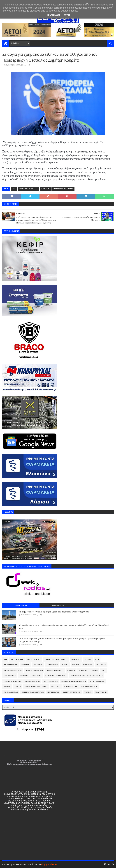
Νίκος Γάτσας (71, 687)
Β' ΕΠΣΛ (65, 665)
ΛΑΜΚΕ (7, 687)
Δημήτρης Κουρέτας (28, 189)
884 (14, 189)
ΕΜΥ (104, 670)
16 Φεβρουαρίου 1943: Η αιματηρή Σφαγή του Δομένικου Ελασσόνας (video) (54, 612)
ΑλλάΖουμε (52, 665)
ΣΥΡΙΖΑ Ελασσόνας (72, 692)
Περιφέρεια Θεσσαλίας (63, 189)
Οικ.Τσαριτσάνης (89, 687)
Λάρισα (18, 687)
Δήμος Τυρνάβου (55, 670)
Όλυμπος (76, 659)
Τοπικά (88, 692)
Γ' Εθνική (88, 665)
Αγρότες (25, 665)
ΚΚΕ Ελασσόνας (32, 681)
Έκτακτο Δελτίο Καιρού (56, 659)
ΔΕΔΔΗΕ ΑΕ (101, 665)
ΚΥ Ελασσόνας (51, 681)
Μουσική (56, 687)
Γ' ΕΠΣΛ (76, 665)
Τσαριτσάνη (101, 692)
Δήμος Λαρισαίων (34, 670)
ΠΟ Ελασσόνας (11, 692)
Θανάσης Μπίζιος (12, 681)
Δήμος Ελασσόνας (13, 670)
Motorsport (17, 659)
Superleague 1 (34, 659)
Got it (67, 15)
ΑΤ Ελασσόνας (11, 665)
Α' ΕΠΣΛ (88, 659)
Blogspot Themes (49, 864)
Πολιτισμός (53, 692)
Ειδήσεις (45, 189)
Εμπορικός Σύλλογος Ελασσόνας (87, 676)
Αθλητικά (38, 665)
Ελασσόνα (37, 676)
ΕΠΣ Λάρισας (10, 676)
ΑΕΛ (97, 659)
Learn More (54, 15)
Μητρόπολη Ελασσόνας (36, 687)
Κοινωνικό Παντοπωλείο (74, 681)
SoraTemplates (19, 864)
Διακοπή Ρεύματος (88, 670)
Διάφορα (71, 670)
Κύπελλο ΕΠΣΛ (97, 681)
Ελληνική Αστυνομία (56, 676)
